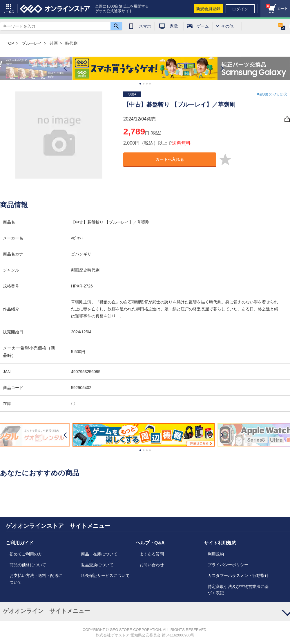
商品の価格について (28, 565)
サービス (9, 9)
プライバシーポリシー (228, 565)
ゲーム (203, 26)
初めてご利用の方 (26, 554)
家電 (174, 26)
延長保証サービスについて (105, 575)
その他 (227, 26)
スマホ (145, 26)
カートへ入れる (170, 159)
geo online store (55, 9)
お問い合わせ (152, 565)
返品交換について (97, 565)
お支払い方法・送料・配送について (36, 579)
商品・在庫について (99, 554)
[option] (145, 68)
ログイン (240, 9)
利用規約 (216, 554)
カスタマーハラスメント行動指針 (238, 575)
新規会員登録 (208, 9)
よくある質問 (152, 554)
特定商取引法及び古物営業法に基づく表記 (238, 590)
